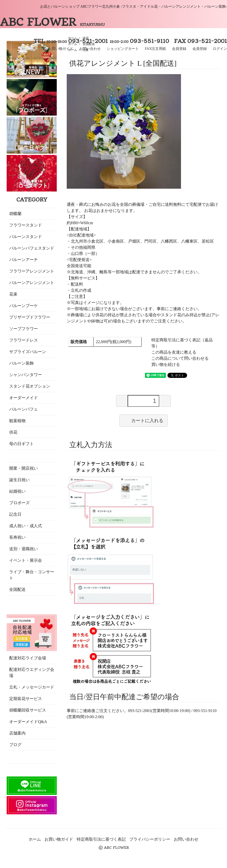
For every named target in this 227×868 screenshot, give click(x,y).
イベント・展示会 (26, 560)
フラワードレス (24, 340)
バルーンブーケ (24, 306)
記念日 (15, 514)
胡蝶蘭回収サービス (28, 710)
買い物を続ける (166, 364)
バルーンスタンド (26, 237)
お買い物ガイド (61, 49)
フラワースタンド (26, 225)
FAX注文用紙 (156, 49)
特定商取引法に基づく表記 (101, 839)
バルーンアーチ (24, 260)
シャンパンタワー (26, 375)
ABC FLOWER (52, 22)
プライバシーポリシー (150, 839)
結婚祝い (17, 491)
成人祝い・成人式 (26, 526)
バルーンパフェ (24, 409)
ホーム (35, 839)
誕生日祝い (19, 480)
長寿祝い (17, 537)
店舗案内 (17, 733)
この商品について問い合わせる (180, 358)
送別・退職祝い (24, 549)
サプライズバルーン (28, 352)
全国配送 (17, 589)
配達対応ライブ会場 (28, 658)
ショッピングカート (123, 49)
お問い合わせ (90, 49)
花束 (13, 294)
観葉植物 (17, 421)
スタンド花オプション (30, 386)
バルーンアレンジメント (32, 283)
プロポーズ (19, 503)
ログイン (220, 49)
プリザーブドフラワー (30, 317)
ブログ (15, 745)
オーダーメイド (24, 398)
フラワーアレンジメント (32, 271)
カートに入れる (144, 420)
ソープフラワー (24, 329)
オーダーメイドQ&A (28, 722)
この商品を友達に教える (174, 352)
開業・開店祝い (24, 468)
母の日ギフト (21, 444)
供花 (13, 432)
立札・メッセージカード (32, 687)
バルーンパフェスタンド (32, 248)
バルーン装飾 (21, 363)
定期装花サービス (26, 699)
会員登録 (179, 49)
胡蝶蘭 (15, 214)
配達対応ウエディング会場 (32, 673)
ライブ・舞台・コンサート (32, 575)
